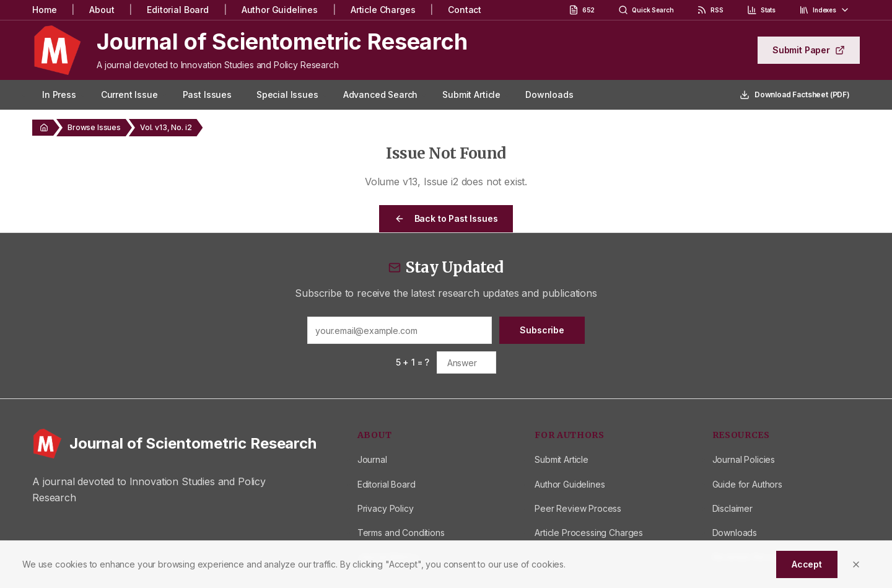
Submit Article (471, 94)
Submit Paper (809, 50)
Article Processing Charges (589, 533)
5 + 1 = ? (413, 362)
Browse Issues (94, 127)
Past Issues (207, 94)
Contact (465, 10)
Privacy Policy (386, 508)
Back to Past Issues (446, 218)
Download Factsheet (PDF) (795, 95)
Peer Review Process (578, 508)
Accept (807, 564)
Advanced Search (381, 94)
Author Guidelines (280, 10)
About (102, 10)
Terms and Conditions (401, 533)
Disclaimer (732, 508)
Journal (372, 459)
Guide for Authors (747, 484)
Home (44, 10)
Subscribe (542, 330)
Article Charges (383, 10)
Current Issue (129, 94)
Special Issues (287, 94)
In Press (59, 94)
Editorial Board (178, 10)
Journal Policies (744, 459)
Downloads (549, 94)
